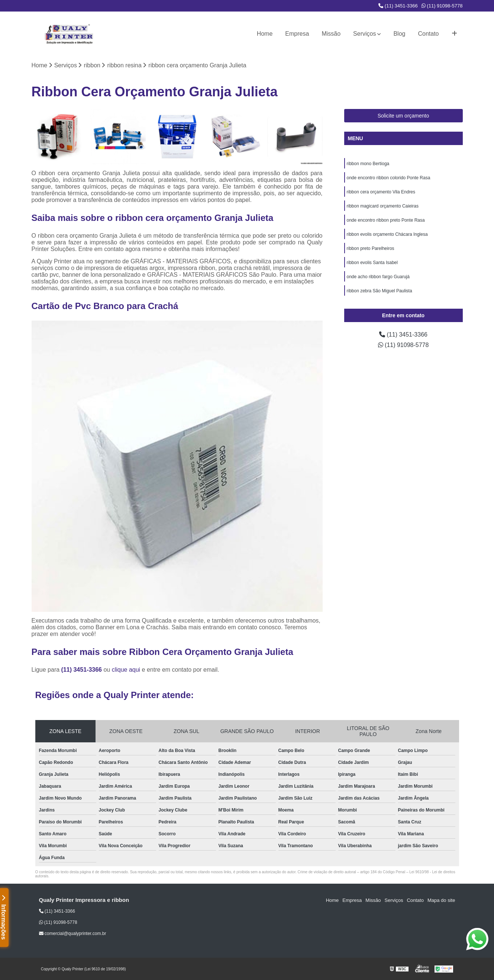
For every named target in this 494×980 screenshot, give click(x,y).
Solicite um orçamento (403, 116)
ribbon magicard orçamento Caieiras (383, 206)
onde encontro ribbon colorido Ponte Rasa (389, 178)
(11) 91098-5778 (442, 6)
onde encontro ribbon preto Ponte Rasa (386, 220)
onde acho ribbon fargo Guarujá (378, 277)
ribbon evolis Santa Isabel (372, 263)
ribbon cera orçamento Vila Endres (381, 192)
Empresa (297, 34)
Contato (428, 34)
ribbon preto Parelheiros (371, 248)
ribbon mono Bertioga (368, 164)
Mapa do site (441, 900)
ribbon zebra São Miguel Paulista (380, 291)
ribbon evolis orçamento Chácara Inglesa (387, 234)
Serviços (364, 34)
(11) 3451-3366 (398, 6)
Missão (331, 34)
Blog (399, 34)
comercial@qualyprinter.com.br (73, 934)
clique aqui (126, 670)
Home (265, 34)
